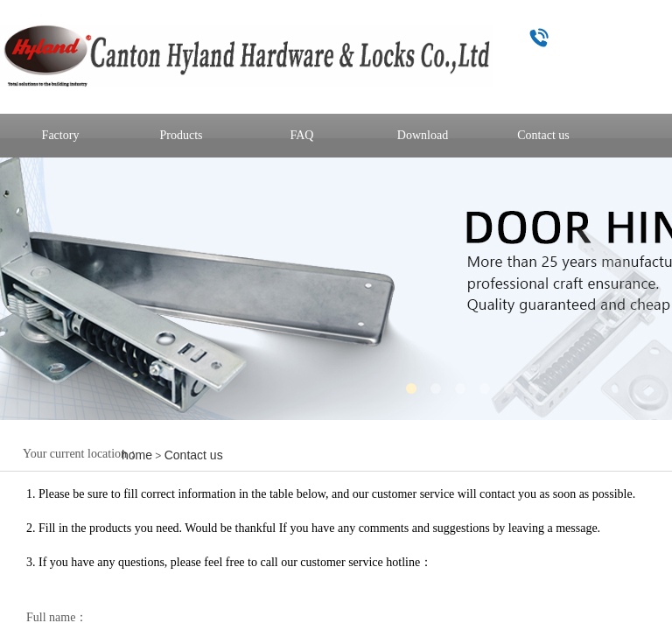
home (137, 455)
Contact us (194, 455)
